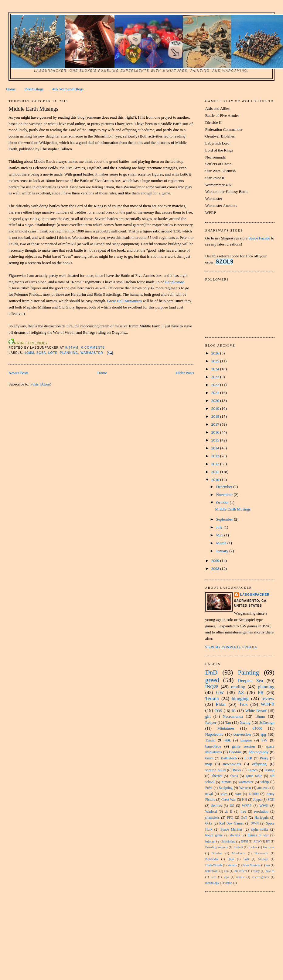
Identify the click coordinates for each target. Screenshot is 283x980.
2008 (216, 568)
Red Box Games (232, 823)
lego (226, 877)
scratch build (216, 770)
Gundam (217, 853)
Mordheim (238, 853)
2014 (216, 448)
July (220, 527)
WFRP (247, 806)
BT (268, 841)
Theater (217, 776)
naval (209, 794)
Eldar (221, 704)
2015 (216, 440)
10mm (29, 353)
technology (212, 883)
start (238, 794)
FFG (230, 818)
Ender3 (238, 847)
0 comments (93, 348)
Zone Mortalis (252, 865)
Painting (248, 672)
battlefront (212, 871)
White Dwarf (256, 711)
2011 (216, 472)
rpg (263, 734)
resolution (261, 812)
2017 (216, 424)
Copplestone (175, 282)
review (268, 698)
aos (268, 865)
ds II (229, 812)
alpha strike (260, 830)
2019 (216, 408)
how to (270, 871)
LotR (53, 353)
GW (220, 692)
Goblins (235, 752)
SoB (246, 859)
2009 (216, 561)
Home (11, 89)
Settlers (216, 806)
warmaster (92, 353)
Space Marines (232, 830)
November (225, 495)
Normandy (261, 853)
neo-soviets (232, 764)
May (220, 535)
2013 (216, 456)
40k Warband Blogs (68, 89)
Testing (269, 770)
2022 (216, 385)
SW (264, 740)
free (243, 812)
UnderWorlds (214, 865)
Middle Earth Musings (33, 109)
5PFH (244, 841)
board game (214, 835)
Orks (209, 823)
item (213, 877)
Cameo (252, 770)
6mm (209, 758)
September (225, 519)
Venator (232, 865)
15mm (210, 740)
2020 (216, 401)
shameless (212, 818)
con (226, 871)
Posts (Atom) (41, 384)
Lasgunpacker (255, 595)
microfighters (261, 877)
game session (244, 746)
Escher (253, 847)
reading (238, 687)
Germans (269, 847)
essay (256, 871)
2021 (216, 393)
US (232, 806)
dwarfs (235, 835)
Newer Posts (18, 373)
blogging (240, 698)
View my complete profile (232, 647)
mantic (240, 877)
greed (212, 680)
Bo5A (41, 353)
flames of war (258, 835)
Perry (264, 758)
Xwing (245, 722)
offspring (259, 764)
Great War (229, 800)
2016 (216, 432)
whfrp (265, 782)
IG (234, 711)
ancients (263, 788)
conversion (242, 734)
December (225, 487)
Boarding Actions (217, 847)
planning (69, 353)
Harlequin (262, 818)
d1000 (257, 728)
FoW (209, 788)
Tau (228, 722)
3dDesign (267, 722)
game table (254, 776)
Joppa (257, 800)
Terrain (212, 698)
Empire (246, 740)
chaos (234, 776)
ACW (257, 841)
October (223, 502)
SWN (255, 823)
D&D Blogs (34, 89)
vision (228, 883)
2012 (216, 464)
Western (245, 788)
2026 (216, 353)
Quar (231, 859)
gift (208, 716)
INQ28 (212, 687)
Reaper (211, 722)
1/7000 (254, 794)
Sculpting (226, 788)
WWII (264, 806)
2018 (216, 416)
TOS (218, 711)
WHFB (268, 704)
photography (259, 752)
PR (261, 692)
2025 (216, 361)
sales (224, 794)
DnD (211, 672)
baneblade (213, 746)
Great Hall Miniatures (124, 301)
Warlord (211, 812)
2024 (216, 369)
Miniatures (226, 728)
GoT (244, 818)
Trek (243, 704)
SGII (271, 800)
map (209, 764)
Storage (263, 859)
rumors (226, 782)
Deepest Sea (250, 680)
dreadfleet (241, 871)
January (223, 551)
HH (245, 800)
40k (228, 740)
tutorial (210, 841)
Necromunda (233, 716)
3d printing (228, 841)
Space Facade (259, 238)
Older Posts (185, 373)
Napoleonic (214, 734)
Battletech (229, 758)
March (222, 543)
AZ (241, 692)
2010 (216, 480)
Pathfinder (212, 859)
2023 (216, 377)
